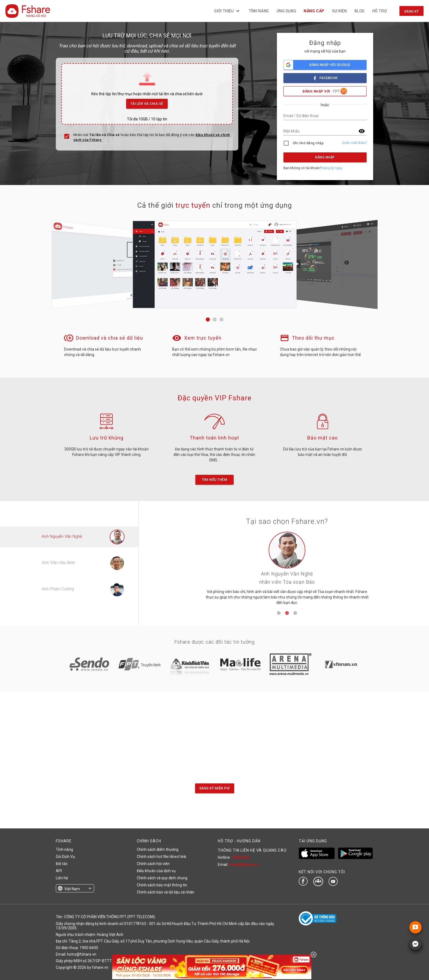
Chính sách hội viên (153, 864)
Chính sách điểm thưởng (158, 849)
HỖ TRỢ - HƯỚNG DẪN (239, 841)
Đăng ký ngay (332, 168)
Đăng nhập (325, 157)
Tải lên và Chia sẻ (147, 102)
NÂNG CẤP (314, 11)
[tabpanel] (287, 570)
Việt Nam (72, 889)
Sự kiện (339, 11)
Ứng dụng (286, 11)
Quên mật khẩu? (354, 143)
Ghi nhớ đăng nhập (308, 143)
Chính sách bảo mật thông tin (162, 885)
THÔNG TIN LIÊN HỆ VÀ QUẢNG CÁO (252, 850)
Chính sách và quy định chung (162, 878)
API (59, 871)
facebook (325, 76)
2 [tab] (287, 613)
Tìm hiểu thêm (215, 480)
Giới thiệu (228, 11)
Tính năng (259, 11)
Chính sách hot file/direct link (162, 857)
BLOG (359, 11)
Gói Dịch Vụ (65, 857)
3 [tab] (295, 613)
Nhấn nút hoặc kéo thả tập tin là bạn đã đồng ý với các (152, 137)
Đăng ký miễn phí (215, 788)
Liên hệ (62, 878)
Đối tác (62, 864)
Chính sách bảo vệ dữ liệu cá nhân (166, 892)
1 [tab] (279, 613)
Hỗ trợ (380, 11)
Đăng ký (411, 11)
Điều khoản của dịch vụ (156, 871)
